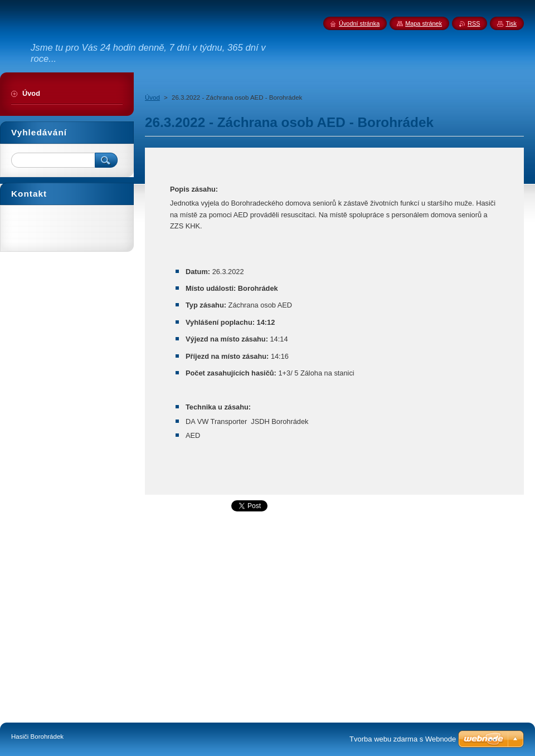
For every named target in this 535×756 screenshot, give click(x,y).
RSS (474, 23)
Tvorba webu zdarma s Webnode (403, 739)
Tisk (511, 23)
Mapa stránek (424, 23)
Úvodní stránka (359, 23)
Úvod (152, 97)
